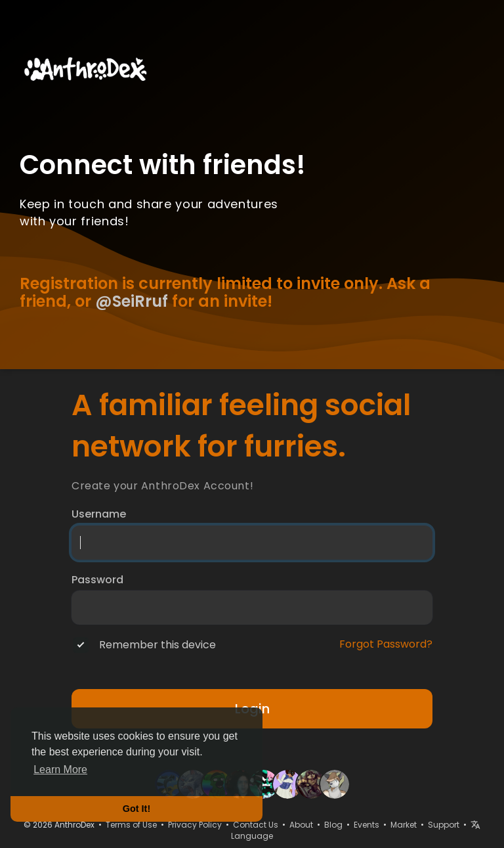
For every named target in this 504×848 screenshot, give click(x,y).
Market (404, 825)
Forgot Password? (386, 644)
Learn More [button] (60, 770)
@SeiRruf (132, 301)
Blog (333, 825)
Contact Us (256, 825)
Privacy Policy (195, 825)
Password (97, 580)
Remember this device (157, 645)
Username (99, 514)
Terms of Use (131, 825)
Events (367, 825)
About (301, 825)
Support (444, 825)
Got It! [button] (136, 809)
